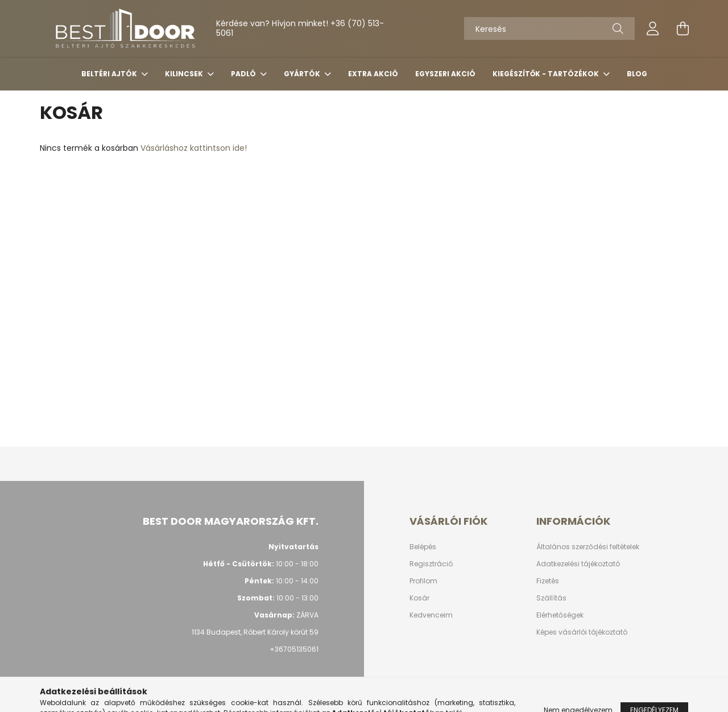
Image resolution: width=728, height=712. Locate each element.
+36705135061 (294, 649)
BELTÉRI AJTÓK (110, 74)
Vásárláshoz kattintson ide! (194, 148)
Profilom (423, 581)
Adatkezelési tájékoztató (578, 564)
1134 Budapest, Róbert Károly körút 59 (255, 632)
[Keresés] (549, 28)
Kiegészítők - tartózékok (547, 74)
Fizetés (548, 581)
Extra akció (373, 74)
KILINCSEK (185, 74)
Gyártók (303, 74)
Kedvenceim (431, 615)
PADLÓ (244, 74)
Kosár (419, 598)
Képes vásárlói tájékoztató (582, 632)
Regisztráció (431, 564)
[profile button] (653, 28)
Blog (637, 74)
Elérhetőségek (560, 615)
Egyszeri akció (445, 74)
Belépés (423, 547)
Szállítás (551, 598)
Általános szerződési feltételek (588, 547)
